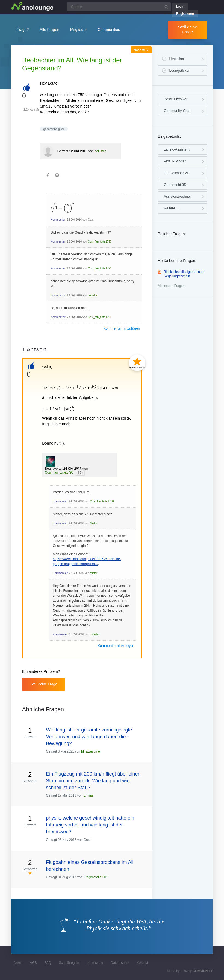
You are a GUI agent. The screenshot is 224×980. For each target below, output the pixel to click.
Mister (94, 523)
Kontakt (142, 963)
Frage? (23, 30)
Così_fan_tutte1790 (100, 242)
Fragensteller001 (96, 877)
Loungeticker (179, 70)
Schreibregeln (69, 963)
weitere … (172, 208)
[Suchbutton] (166, 7)
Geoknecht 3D (175, 185)
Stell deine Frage (188, 29)
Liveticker (177, 59)
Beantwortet (54, 469)
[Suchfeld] (119, 7)
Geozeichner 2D (177, 173)
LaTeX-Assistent (177, 149)
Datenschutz (120, 963)
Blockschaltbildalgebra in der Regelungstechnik (185, 274)
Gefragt (63, 151)
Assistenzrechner (178, 196)
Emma (88, 795)
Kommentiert (58, 220)
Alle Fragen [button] (49, 30)
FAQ (48, 963)
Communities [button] (109, 30)
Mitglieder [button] (79, 30)
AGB (33, 963)
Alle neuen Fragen (171, 286)
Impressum (95, 963)
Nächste (141, 50)
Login (180, 7)
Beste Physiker (176, 99)
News (18, 963)
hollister (100, 151)
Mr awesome (91, 751)
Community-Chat (177, 111)
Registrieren (185, 14)
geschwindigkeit (54, 129)
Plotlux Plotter (175, 161)
